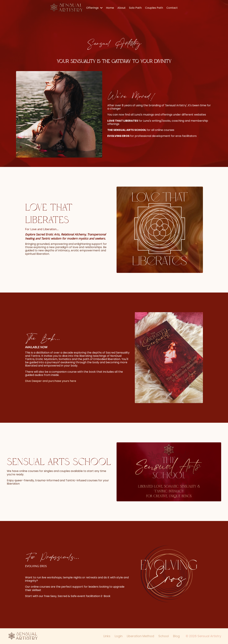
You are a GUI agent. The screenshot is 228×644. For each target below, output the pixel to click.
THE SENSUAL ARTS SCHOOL (127, 130)
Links (107, 636)
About (122, 8)
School (164, 636)
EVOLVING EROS (118, 136)
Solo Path (135, 8)
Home (110, 8)
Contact (172, 8)
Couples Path (154, 8)
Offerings (94, 8)
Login (119, 636)
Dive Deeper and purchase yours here (51, 381)
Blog (176, 636)
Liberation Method (140, 636)
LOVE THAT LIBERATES (123, 121)
